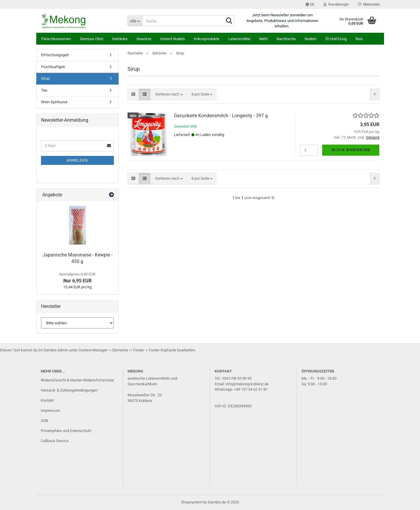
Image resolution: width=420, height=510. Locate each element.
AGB (44, 421)
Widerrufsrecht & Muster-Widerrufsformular (77, 380)
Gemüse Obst (92, 39)
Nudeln (311, 39)
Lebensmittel (239, 39)
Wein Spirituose (54, 102)
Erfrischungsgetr (55, 55)
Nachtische (286, 39)
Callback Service (55, 441)
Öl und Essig (336, 39)
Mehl (263, 39)
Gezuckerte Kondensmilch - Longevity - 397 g (221, 116)
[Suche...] (135, 21)
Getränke (120, 39)
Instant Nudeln (173, 39)
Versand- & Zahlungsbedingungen (69, 390)
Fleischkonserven (56, 39)
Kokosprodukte (207, 39)
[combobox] (169, 94)
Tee (44, 90)
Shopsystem (192, 502)
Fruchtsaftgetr (53, 67)
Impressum (50, 410)
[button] (310, 4)
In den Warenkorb (351, 150)
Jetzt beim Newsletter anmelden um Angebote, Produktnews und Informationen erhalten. (282, 21)
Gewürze (144, 39)
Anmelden (77, 160)
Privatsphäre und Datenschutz (66, 431)
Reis (359, 39)
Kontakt (47, 400)
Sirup (45, 78)
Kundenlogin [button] (336, 4)
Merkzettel (369, 4)
